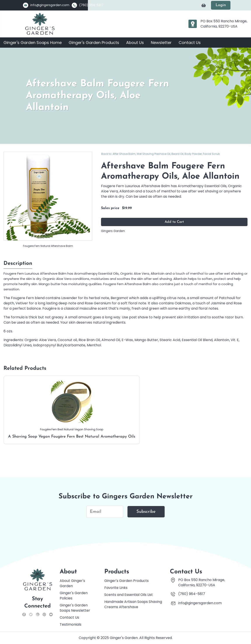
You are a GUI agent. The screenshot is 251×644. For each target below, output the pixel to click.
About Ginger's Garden (72, 583)
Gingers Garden (113, 231)
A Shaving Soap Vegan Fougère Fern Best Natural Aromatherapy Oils (72, 409)
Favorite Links (116, 588)
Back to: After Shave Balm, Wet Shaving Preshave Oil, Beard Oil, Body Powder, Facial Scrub (160, 154)
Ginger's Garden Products (94, 43)
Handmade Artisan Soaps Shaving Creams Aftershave (133, 604)
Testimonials (71, 624)
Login (221, 5)
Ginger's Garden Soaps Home (33, 43)
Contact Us (190, 43)
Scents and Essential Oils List (129, 595)
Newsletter (161, 43)
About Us (135, 43)
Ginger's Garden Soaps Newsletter (75, 608)
